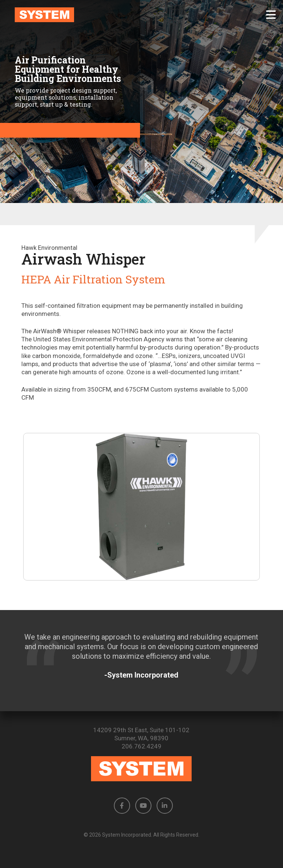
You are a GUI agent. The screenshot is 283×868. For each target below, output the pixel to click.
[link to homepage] (141, 15)
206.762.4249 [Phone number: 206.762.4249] (141, 746)
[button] (271, 15)
